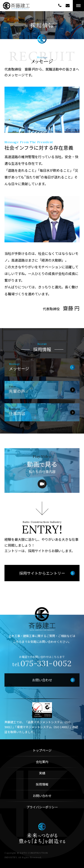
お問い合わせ (42, 796)
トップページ (42, 750)
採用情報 (42, 784)
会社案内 (42, 762)
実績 (42, 773)
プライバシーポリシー (42, 807)
